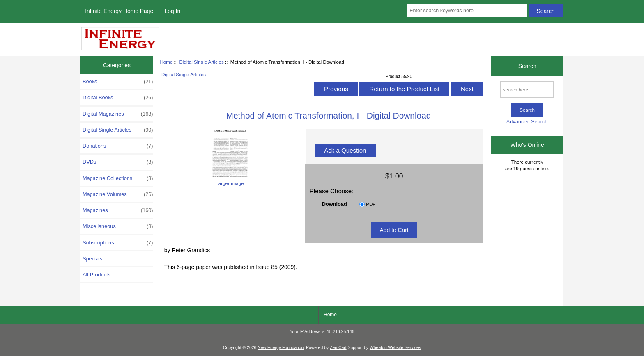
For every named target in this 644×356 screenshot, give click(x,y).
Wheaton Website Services (395, 348)
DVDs (118, 162)
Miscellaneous (118, 226)
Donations (118, 146)
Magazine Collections (118, 178)
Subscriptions (118, 243)
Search (527, 66)
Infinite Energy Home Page (119, 11)
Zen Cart (338, 348)
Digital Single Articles (201, 62)
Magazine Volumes (118, 194)
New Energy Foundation (281, 348)
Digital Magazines (118, 114)
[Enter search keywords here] (467, 11)
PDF (371, 204)
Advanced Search (527, 122)
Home (166, 62)
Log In (172, 11)
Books (118, 82)
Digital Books (118, 98)
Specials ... (95, 259)
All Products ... (99, 275)
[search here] (527, 90)
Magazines (118, 210)
